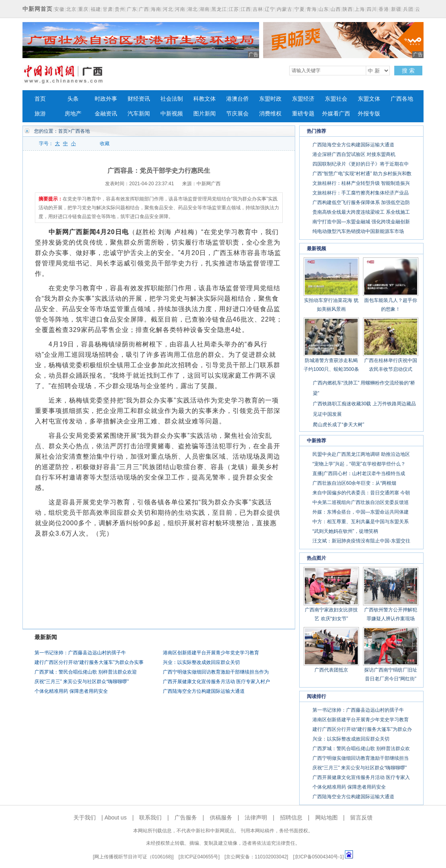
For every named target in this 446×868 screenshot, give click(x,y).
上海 (360, 9)
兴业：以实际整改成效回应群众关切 (201, 662)
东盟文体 (369, 99)
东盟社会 (336, 99)
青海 (312, 9)
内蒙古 (285, 9)
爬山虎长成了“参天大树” (339, 425)
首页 (40, 99)
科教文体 (205, 99)
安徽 (59, 9)
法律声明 (256, 817)
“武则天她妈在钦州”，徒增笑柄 (345, 531)
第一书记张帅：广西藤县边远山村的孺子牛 (80, 653)
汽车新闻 (139, 114)
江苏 (234, 9)
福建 (96, 9)
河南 (180, 9)
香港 (384, 9)
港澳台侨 (237, 99)
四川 (372, 9)
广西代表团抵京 (331, 670)
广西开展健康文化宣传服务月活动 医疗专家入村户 (216, 682)
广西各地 (402, 99)
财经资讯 (139, 99)
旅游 (40, 114)
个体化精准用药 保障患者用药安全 (71, 691)
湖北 (193, 9)
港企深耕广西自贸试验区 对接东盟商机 (354, 154)
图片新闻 (205, 114)
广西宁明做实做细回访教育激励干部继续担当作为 (216, 672)
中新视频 (172, 114)
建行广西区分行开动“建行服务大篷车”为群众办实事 (89, 662)
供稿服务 (221, 817)
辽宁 (270, 9)
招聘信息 (291, 817)
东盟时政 (270, 99)
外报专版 (369, 114)
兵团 (408, 9)
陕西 (348, 9)
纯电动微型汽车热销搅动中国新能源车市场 (358, 231)
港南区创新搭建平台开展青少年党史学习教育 (211, 653)
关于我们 (85, 817)
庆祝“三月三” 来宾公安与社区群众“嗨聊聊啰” (82, 682)
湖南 (205, 9)
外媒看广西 (336, 114)
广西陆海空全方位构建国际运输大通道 (204, 691)
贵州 (120, 9)
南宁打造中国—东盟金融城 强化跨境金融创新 (361, 222)
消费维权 (270, 114)
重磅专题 (303, 114)
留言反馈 (361, 817)
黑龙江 (219, 9)
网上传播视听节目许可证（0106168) (133, 857)
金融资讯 (106, 114)
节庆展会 (237, 114)
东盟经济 (303, 99)
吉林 (258, 9)
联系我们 (150, 817)
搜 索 (408, 71)
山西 (336, 9)
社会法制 (172, 99)
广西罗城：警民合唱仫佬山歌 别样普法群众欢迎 (86, 672)
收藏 (105, 144)
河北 (168, 9)
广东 (132, 9)
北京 (71, 9)
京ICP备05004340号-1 (318, 857)
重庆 (83, 9)
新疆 (396, 9)
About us (115, 817)
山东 (324, 9)
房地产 (73, 114)
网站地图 (326, 817)
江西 (246, 9)
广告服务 (186, 817)
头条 (73, 99)
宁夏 (300, 9)
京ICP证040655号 (199, 857)
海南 (156, 9)
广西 (144, 9)
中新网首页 (38, 9)
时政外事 (106, 99)
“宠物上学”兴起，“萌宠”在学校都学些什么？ (359, 464)
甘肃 (108, 9)
